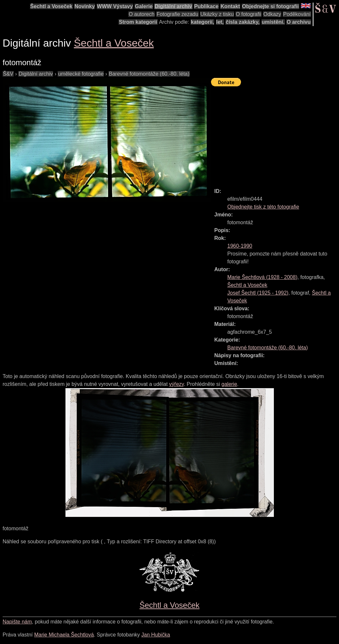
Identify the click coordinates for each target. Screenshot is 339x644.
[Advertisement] (275, 134)
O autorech (141, 14)
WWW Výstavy (115, 6)
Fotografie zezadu (177, 14)
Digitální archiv (173, 6)
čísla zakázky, (243, 22)
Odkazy (272, 14)
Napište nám (17, 622)
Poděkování (297, 14)
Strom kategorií (138, 22)
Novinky (85, 6)
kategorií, (202, 22)
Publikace (206, 6)
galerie (229, 384)
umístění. (273, 22)
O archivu (299, 22)
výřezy (176, 384)
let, (220, 22)
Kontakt (230, 6)
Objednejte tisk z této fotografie (263, 207)
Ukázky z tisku (217, 14)
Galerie (144, 6)
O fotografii (248, 14)
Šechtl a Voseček (51, 6)
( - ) (262, 277)
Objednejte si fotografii (270, 6)
